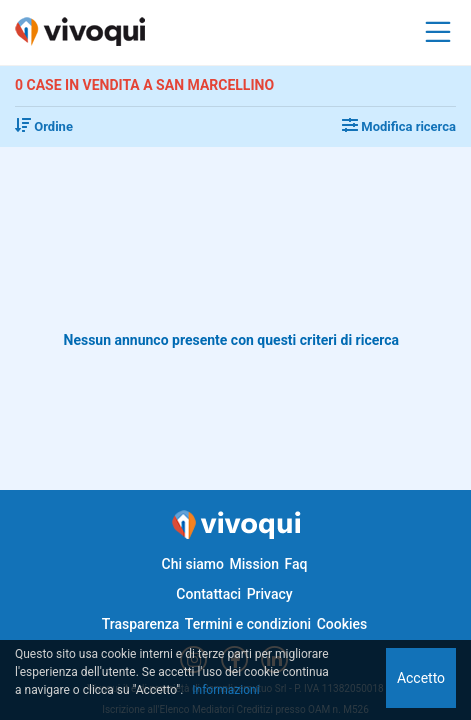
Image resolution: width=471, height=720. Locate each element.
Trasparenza (141, 624)
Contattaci (208, 594)
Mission (254, 564)
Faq (295, 564)
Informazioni (225, 690)
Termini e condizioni (248, 624)
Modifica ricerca (399, 126)
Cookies (342, 624)
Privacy (270, 594)
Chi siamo (193, 564)
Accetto (421, 678)
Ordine (44, 126)
